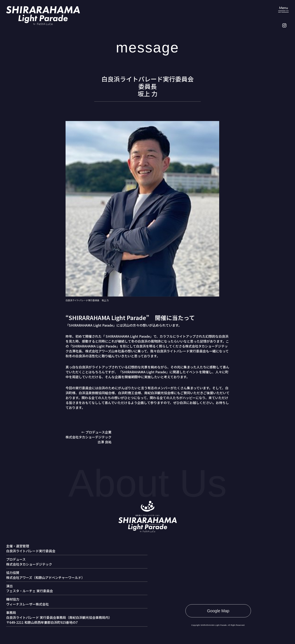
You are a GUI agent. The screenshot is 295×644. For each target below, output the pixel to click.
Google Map (218, 611)
